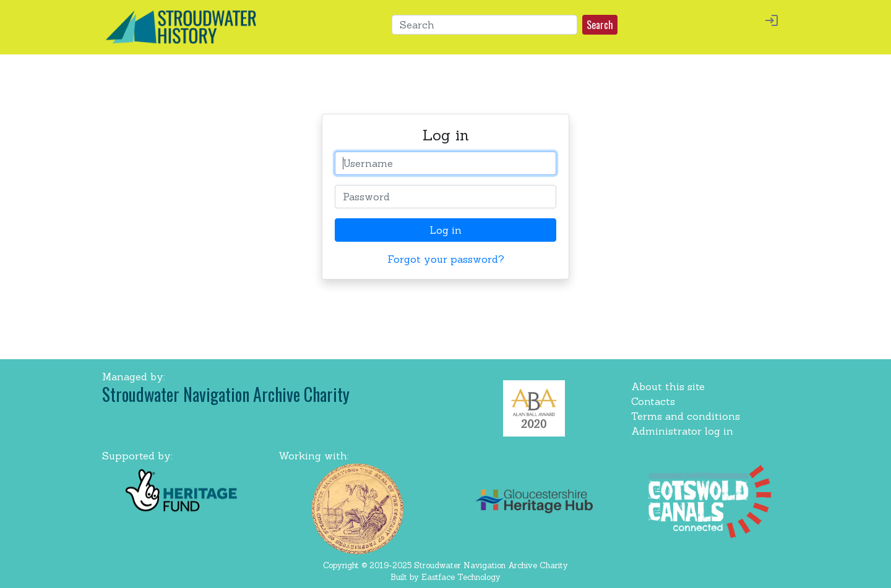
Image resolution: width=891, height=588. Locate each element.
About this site (668, 386)
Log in (445, 230)
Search (600, 25)
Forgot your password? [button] (446, 259)
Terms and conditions (686, 416)
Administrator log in (682, 431)
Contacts (653, 401)
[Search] (484, 25)
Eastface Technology (461, 577)
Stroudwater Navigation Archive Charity (226, 394)
